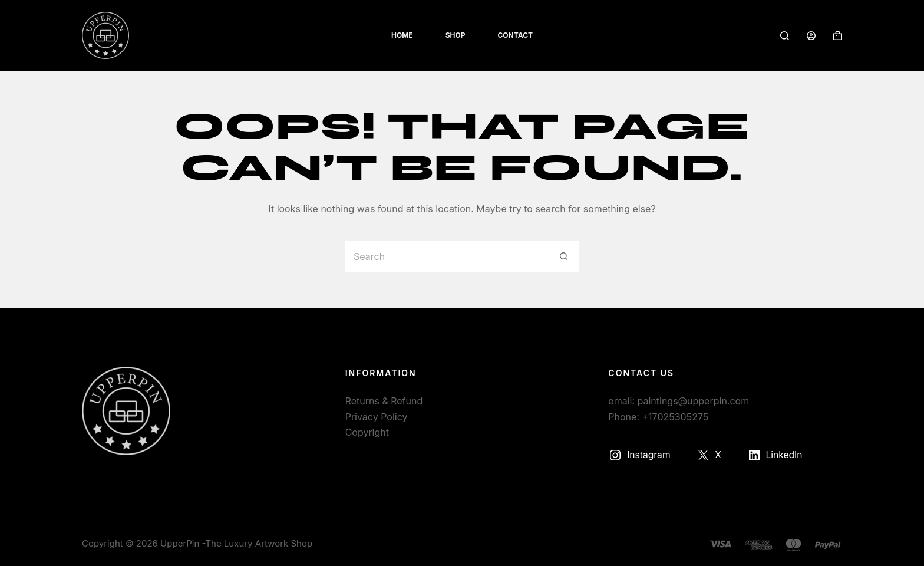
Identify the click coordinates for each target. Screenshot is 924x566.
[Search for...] (446, 256)
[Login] (811, 36)
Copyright (367, 432)
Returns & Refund (384, 401)
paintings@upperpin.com (694, 401)
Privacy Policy (377, 417)
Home (402, 35)
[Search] (785, 36)
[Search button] (564, 256)
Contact (515, 35)
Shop (456, 35)
